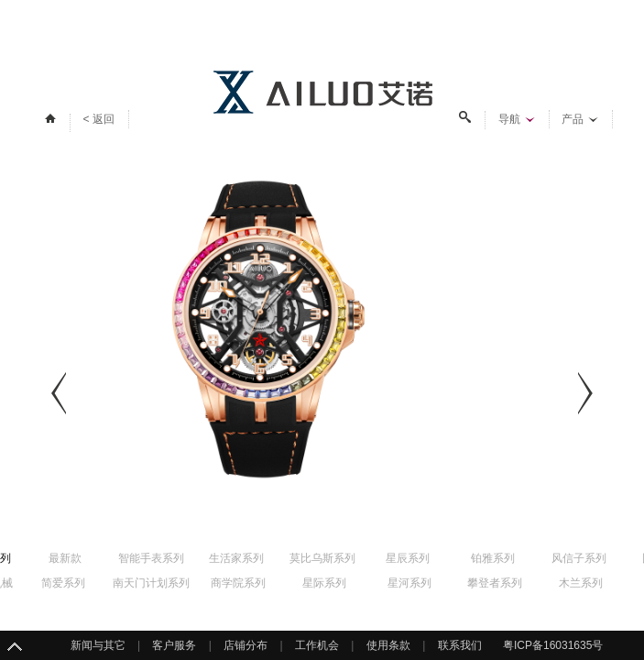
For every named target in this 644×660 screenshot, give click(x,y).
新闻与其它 (98, 645)
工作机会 (317, 645)
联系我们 (460, 645)
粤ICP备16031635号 (553, 645)
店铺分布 (246, 645)
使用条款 (388, 645)
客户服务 (174, 645)
